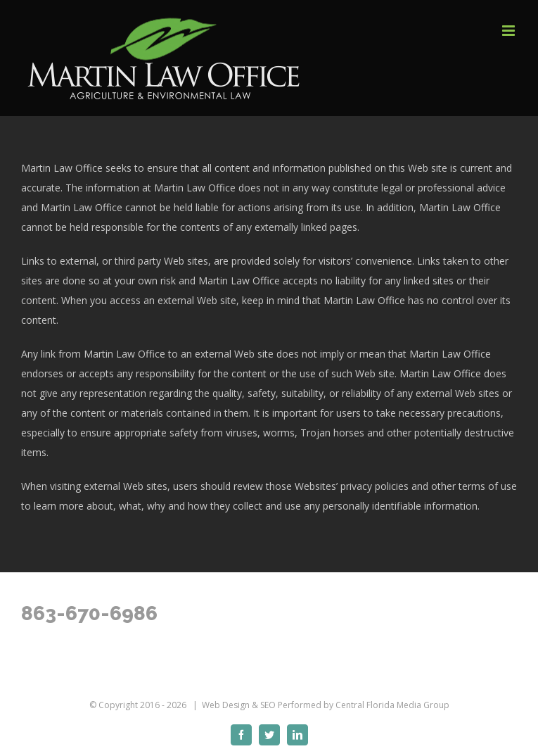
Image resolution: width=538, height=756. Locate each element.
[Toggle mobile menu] (510, 31)
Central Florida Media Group (392, 705)
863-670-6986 (89, 613)
